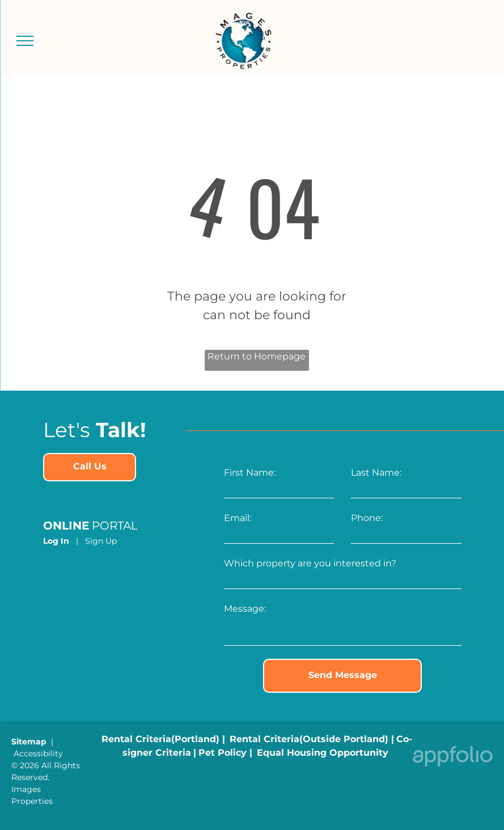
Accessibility (38, 753)
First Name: (250, 473)
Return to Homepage (257, 356)
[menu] (25, 41)
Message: (245, 609)
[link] (90, 467)
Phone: (367, 518)
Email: (238, 518)
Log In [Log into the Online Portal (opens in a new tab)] (56, 541)
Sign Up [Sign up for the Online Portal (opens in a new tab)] (101, 541)
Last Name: (376, 473)
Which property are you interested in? (310, 563)
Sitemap (29, 742)
